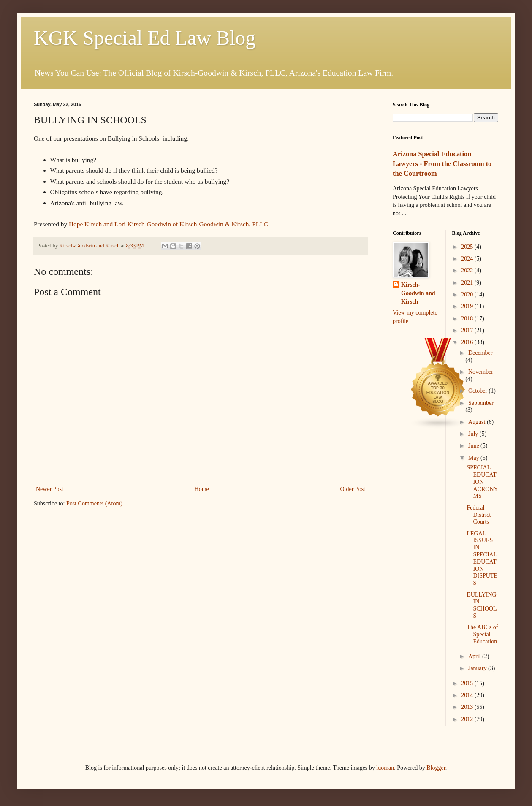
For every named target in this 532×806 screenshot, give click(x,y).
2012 (468, 719)
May (474, 458)
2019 (468, 306)
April (475, 656)
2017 (468, 330)
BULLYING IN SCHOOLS (482, 605)
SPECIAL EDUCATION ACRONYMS (482, 482)
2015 (468, 683)
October (479, 391)
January (478, 668)
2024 (468, 259)
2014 (468, 695)
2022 (468, 270)
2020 (468, 294)
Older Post (353, 489)
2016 (468, 342)
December (480, 353)
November (481, 372)
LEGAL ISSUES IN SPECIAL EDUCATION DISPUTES (482, 558)
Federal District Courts (479, 515)
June (474, 446)
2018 (468, 319)
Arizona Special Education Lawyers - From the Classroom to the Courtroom (442, 164)
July (474, 434)
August (478, 422)
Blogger (436, 768)
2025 (468, 247)
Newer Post (50, 489)
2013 (468, 707)
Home (202, 489)
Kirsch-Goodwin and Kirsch (418, 293)
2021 (468, 283)
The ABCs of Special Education (482, 634)
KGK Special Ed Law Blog (145, 38)
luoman (385, 768)
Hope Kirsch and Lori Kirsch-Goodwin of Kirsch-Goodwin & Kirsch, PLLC (168, 224)
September (481, 403)
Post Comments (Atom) (94, 503)
